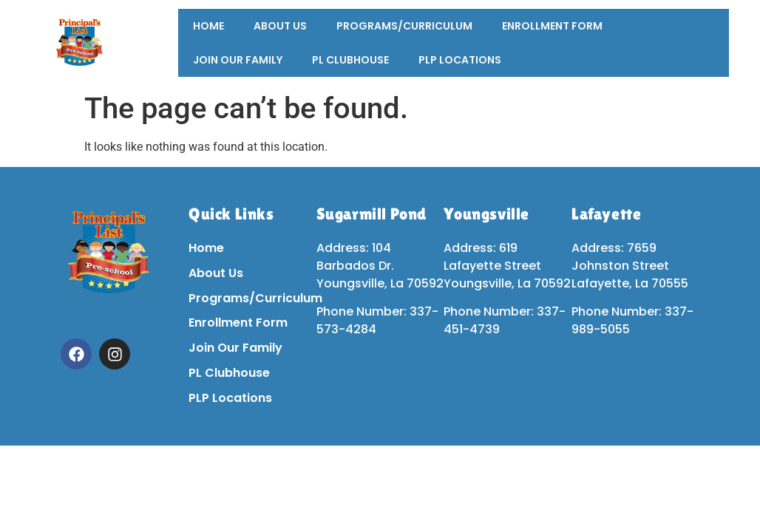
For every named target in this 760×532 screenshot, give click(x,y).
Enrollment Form (552, 26)
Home (208, 26)
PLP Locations (460, 60)
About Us (280, 26)
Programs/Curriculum (404, 26)
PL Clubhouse (350, 60)
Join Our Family (238, 60)
